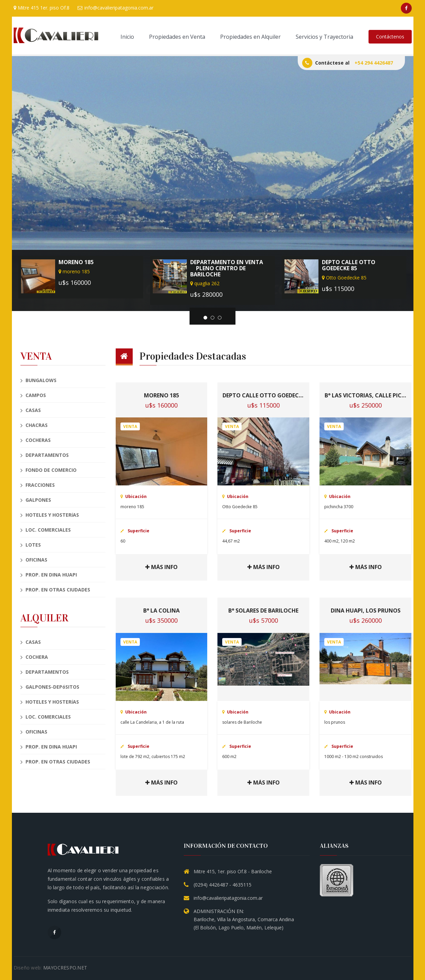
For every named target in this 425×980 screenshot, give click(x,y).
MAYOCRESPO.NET (65, 968)
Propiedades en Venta (177, 37)
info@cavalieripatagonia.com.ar (116, 8)
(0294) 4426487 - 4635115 (223, 885)
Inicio (127, 37)
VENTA (36, 356)
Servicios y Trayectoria (324, 37)
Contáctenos (390, 37)
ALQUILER (44, 618)
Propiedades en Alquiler (250, 37)
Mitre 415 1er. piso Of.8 (42, 8)
